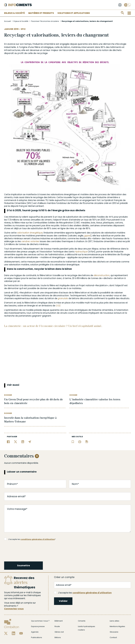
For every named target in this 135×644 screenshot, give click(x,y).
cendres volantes (30, 241)
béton (67, 47)
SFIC (23, 29)
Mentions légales (117, 626)
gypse (87, 236)
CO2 (58, 306)
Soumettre (23, 566)
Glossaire (114, 632)
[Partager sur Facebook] (8, 442)
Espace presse (38, 626)
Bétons (58, 637)
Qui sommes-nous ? (40, 621)
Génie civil (59, 632)
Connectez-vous (14, 609)
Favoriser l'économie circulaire (45, 21)
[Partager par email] (30, 442)
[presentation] (25, 551)
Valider (63, 601)
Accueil (7, 21)
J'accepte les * (30, 539)
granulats (63, 298)
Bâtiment (59, 621)
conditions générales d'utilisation (38, 539)
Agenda (35, 632)
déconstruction (102, 275)
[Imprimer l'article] (80, 442)
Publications (37, 637)
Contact (113, 637)
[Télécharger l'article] (87, 442)
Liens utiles (114, 621)
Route (57, 626)
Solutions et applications (74, 13)
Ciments (82, 621)
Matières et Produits (41, 13)
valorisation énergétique (30, 233)
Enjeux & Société (14, 13)
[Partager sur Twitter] (16, 442)
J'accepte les (83, 593)
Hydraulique (81, 252)
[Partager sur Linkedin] (23, 442)
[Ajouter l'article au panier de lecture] (73, 442)
